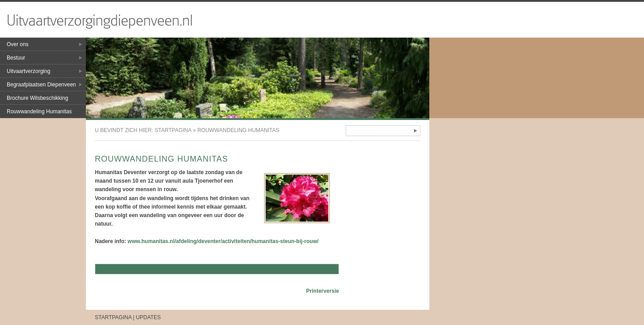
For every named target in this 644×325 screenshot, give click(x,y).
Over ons (18, 44)
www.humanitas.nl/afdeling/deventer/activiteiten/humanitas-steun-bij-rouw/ (223, 241)
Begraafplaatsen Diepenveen (41, 85)
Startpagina (173, 130)
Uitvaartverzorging (28, 71)
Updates (148, 317)
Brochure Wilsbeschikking (37, 98)
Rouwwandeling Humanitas (39, 111)
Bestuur (16, 58)
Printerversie (323, 291)
